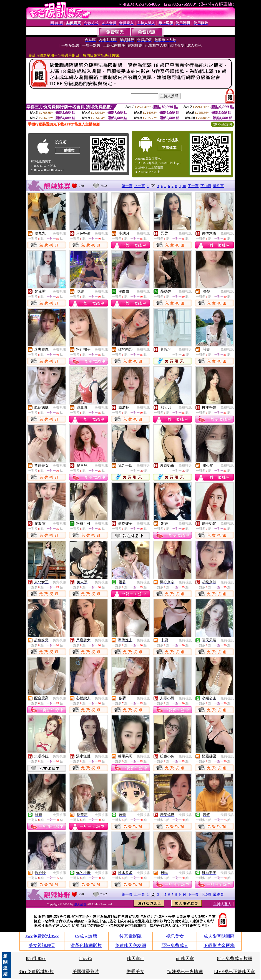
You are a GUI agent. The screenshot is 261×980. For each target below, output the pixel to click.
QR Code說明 (222, 124)
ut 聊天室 (185, 958)
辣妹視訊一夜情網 (185, 972)
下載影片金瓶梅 (219, 945)
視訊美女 (175, 936)
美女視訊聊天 (42, 945)
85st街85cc (36, 958)
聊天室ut (135, 958)
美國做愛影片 (86, 972)
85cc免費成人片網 (235, 958)
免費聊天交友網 (130, 945)
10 (184, 186)
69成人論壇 (86, 936)
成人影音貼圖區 (219, 936)
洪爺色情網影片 (86, 945)
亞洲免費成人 (175, 945)
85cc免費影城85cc (42, 936)
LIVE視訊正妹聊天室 (235, 972)
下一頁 (193, 186)
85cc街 (86, 958)
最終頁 (218, 186)
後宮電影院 (130, 936)
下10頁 (206, 186)
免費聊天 (185, 350)
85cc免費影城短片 (36, 972)
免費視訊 (59, 233)
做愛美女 (135, 972)
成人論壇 (81, 904)
